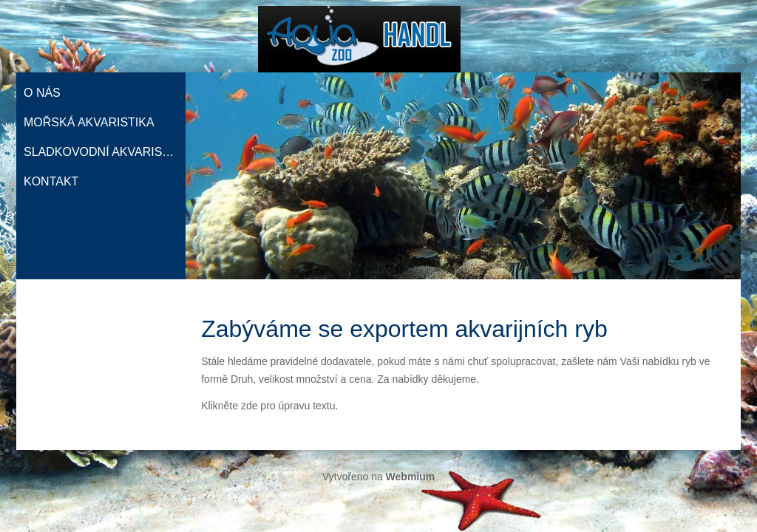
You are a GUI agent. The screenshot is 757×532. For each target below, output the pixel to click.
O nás (42, 93)
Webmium (411, 477)
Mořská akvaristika (89, 122)
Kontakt (51, 181)
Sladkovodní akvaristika (105, 152)
